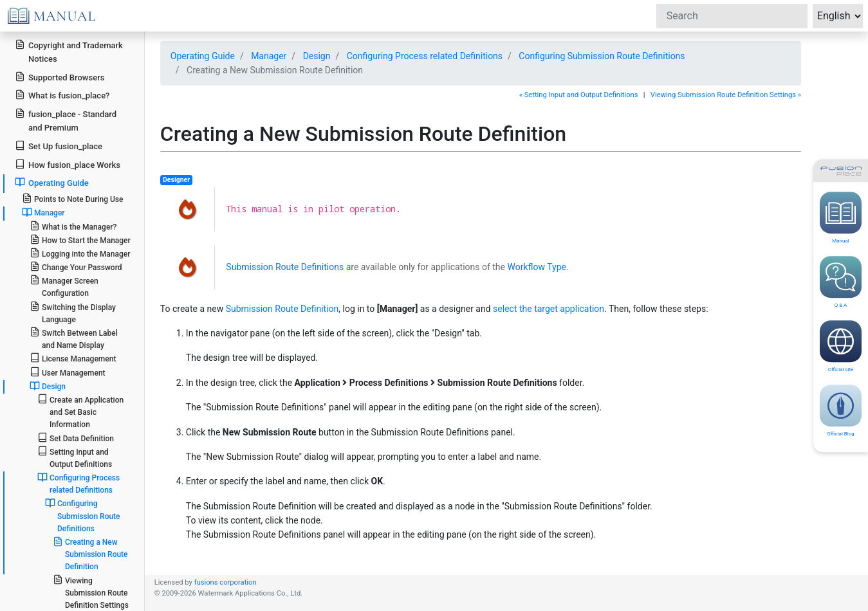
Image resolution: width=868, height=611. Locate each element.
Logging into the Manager (80, 253)
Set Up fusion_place (59, 146)
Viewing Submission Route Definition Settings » (726, 95)
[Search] (732, 16)
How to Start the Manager (80, 240)
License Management (73, 358)
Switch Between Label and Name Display (74, 338)
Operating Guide (52, 182)
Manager (43, 212)
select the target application (549, 309)
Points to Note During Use (73, 198)
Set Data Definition (76, 438)
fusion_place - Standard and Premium (66, 120)
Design (48, 386)
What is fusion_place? (62, 95)
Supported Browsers (60, 77)
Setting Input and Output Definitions (75, 457)
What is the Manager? (73, 226)
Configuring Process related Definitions (78, 483)
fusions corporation (226, 582)
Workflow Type (536, 267)
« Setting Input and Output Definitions (579, 95)
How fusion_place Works (68, 164)
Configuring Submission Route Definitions (83, 515)
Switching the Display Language (73, 313)
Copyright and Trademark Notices (69, 51)
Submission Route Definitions (285, 267)
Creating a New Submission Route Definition (90, 554)
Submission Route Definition (282, 309)
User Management (68, 372)
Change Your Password (76, 267)
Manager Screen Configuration (64, 286)
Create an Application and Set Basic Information (80, 411)
